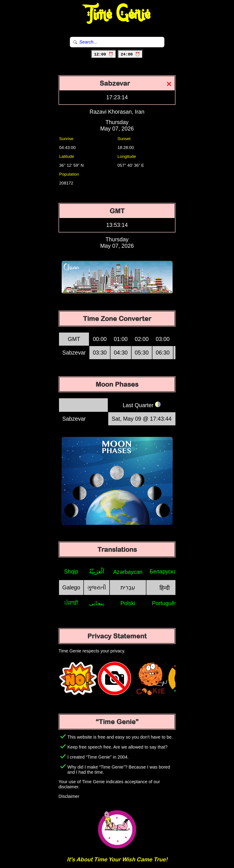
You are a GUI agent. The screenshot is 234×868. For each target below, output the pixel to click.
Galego (71, 587)
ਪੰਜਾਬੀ (71, 603)
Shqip (71, 571)
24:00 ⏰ (130, 54)
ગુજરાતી (97, 587)
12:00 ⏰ (104, 54)
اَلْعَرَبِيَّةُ (97, 571)
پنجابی (97, 603)
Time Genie (117, 14)
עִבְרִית (128, 587)
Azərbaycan (128, 572)
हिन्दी (165, 588)
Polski (128, 603)
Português (165, 603)
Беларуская (165, 571)
